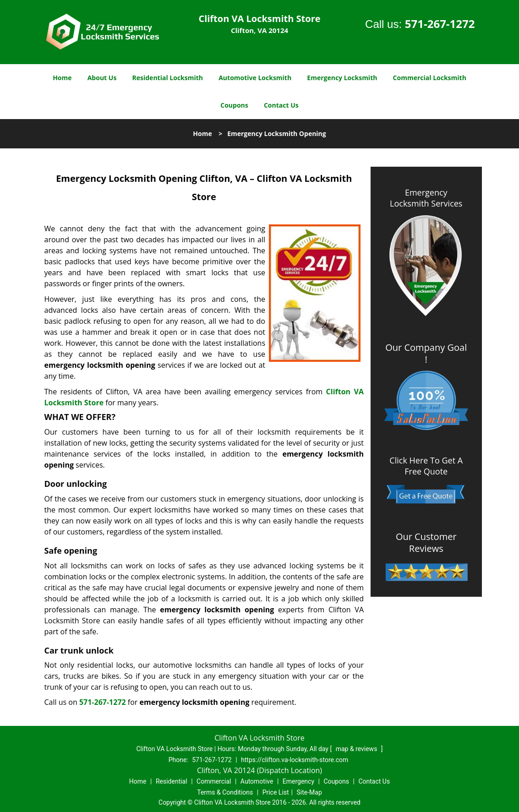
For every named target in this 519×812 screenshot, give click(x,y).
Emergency (298, 781)
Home (62, 78)
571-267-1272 (440, 24)
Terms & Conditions (225, 792)
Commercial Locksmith (430, 78)
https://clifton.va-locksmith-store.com (295, 760)
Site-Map (309, 792)
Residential (172, 781)
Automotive (257, 781)
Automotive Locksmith (255, 78)
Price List (276, 792)
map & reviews (357, 749)
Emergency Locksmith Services (426, 198)
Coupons (234, 105)
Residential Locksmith (168, 78)
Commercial (214, 781)
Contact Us (281, 105)
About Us (102, 78)
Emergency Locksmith (342, 78)
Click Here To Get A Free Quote (426, 466)
